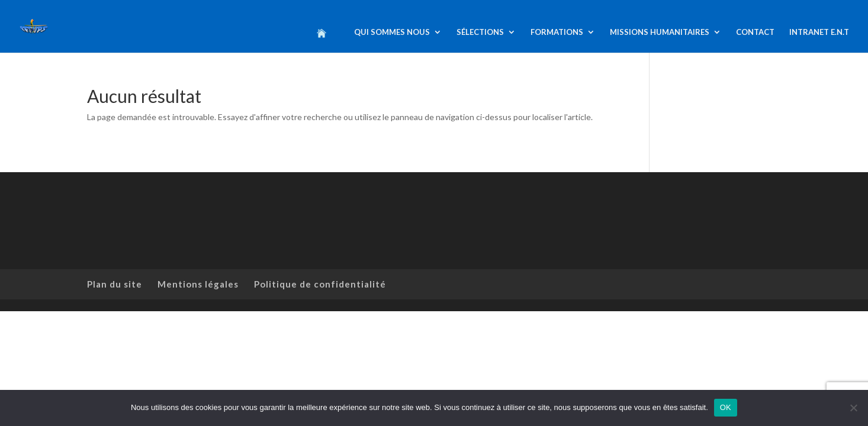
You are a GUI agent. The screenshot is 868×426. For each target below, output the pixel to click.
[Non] (853, 408)
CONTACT (755, 32)
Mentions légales (198, 284)
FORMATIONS (557, 32)
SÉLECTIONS (480, 32)
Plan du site (115, 284)
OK (726, 407)
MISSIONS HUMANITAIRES (660, 32)
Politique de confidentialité (320, 284)
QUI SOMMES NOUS (392, 32)
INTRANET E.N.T (819, 32)
